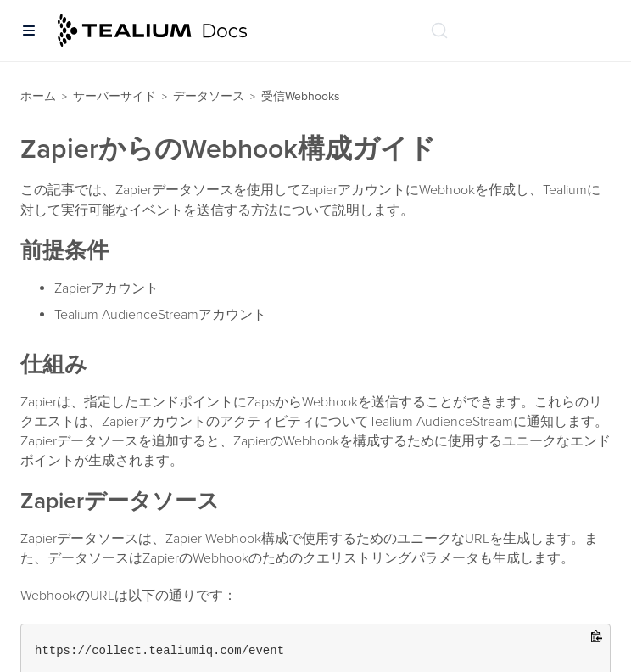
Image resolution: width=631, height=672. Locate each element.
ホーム (38, 96)
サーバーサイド (114, 96)
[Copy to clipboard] (597, 638)
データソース (209, 96)
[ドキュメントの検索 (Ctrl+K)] (439, 31)
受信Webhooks (301, 96)
